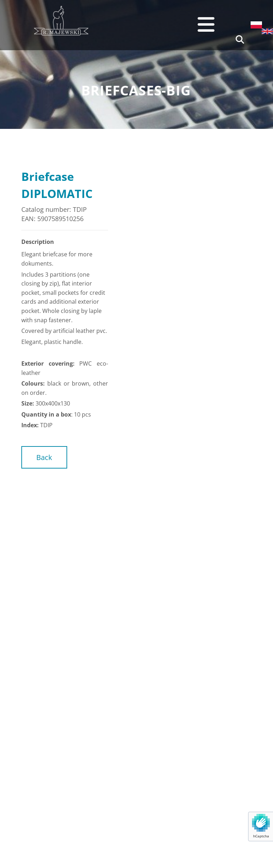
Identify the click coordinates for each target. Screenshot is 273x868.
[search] (240, 40)
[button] (166, 25)
